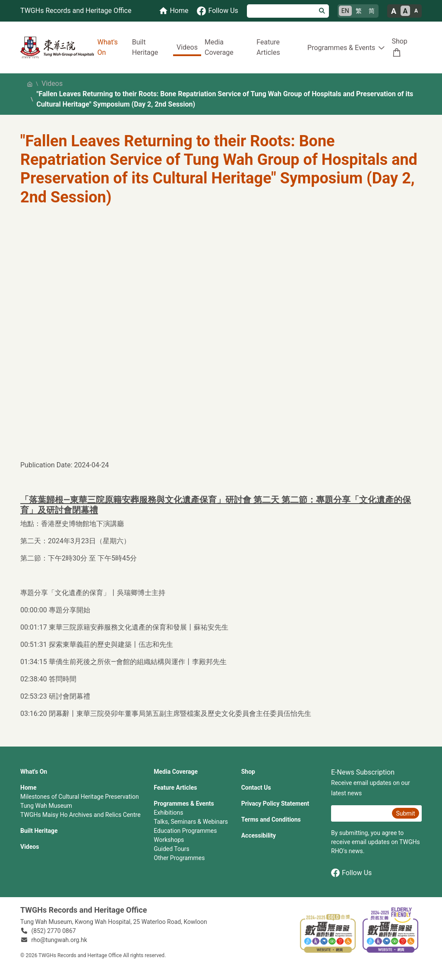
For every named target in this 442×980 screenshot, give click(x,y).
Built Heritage (145, 47)
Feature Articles (268, 47)
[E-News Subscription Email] (360, 813)
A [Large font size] (394, 11)
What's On (108, 47)
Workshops (169, 840)
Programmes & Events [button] (341, 48)
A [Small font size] (416, 11)
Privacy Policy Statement (275, 804)
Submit (405, 813)
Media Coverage (219, 47)
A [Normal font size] (406, 11)
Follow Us (351, 873)
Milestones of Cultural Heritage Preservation (80, 797)
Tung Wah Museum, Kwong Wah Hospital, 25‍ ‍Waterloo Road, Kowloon (114, 922)
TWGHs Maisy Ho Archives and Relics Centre (81, 815)
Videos (187, 47)
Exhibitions (168, 813)
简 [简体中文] (372, 11)
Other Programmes (179, 858)
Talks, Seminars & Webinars (191, 822)
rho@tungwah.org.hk (59, 940)
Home (28, 788)
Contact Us (256, 788)
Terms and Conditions (271, 819)
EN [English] (345, 11)
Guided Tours (171, 849)
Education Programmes (185, 831)
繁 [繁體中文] (359, 11)
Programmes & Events (184, 804)
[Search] (281, 11)
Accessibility (259, 835)
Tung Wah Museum (46, 806)
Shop (399, 41)
